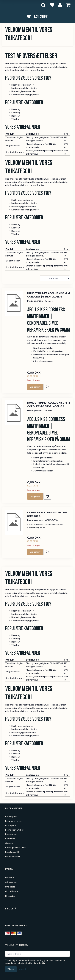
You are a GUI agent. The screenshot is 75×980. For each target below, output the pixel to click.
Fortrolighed (11, 816)
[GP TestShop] (37, 17)
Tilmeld (11, 969)
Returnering (11, 834)
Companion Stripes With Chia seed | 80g (47, 514)
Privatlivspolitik (12, 852)
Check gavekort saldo (15, 848)
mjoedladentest (13, 856)
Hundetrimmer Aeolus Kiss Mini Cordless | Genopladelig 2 (49, 404)
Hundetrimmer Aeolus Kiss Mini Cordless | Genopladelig (49, 295)
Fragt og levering (13, 821)
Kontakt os (10, 839)
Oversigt (9, 843)
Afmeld (22, 969)
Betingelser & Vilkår (14, 830)
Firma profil (11, 825)
